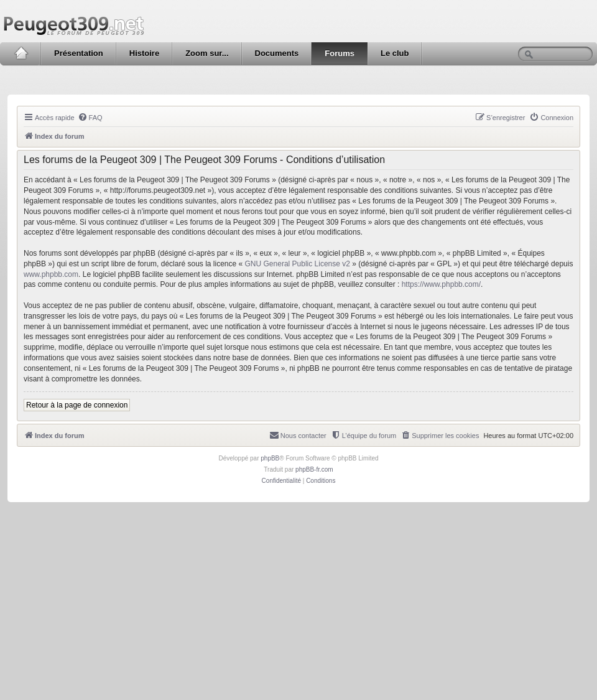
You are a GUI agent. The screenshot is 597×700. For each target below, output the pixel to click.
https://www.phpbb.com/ (441, 284)
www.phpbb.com (51, 274)
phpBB (270, 458)
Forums (340, 53)
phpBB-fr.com (314, 469)
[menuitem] (90, 118)
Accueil (21, 54)
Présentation (79, 53)
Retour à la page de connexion (77, 405)
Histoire (144, 53)
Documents (277, 53)
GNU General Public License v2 (298, 264)
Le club (395, 53)
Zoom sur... (207, 53)
